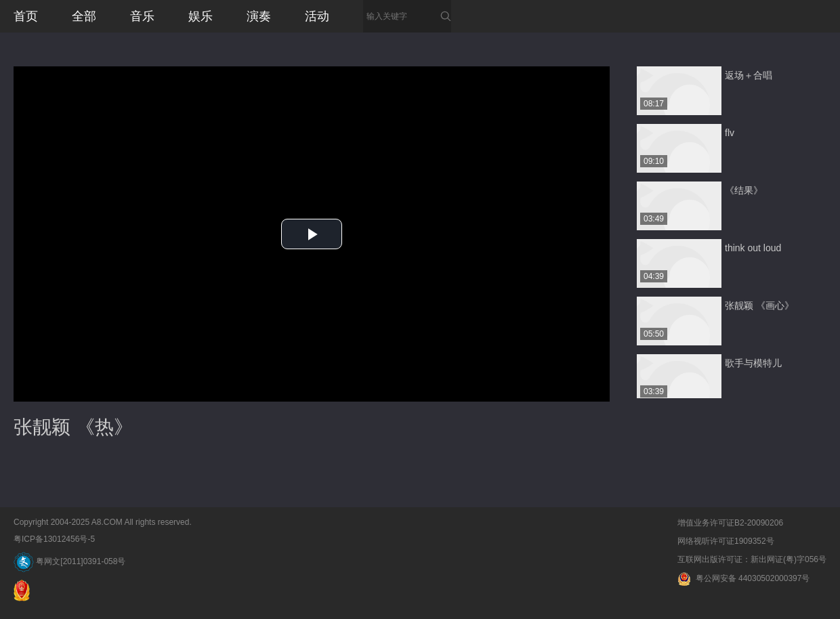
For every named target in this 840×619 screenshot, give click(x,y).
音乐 (142, 16)
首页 (26, 16)
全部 (84, 16)
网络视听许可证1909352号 (726, 541)
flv (730, 133)
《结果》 (744, 190)
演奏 (259, 16)
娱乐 (201, 16)
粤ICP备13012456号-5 (54, 539)
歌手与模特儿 (753, 363)
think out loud (753, 248)
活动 (317, 16)
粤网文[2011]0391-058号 (69, 561)
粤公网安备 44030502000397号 (743, 578)
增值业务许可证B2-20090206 (730, 523)
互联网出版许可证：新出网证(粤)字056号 (752, 559)
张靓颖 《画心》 (759, 305)
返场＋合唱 (749, 75)
